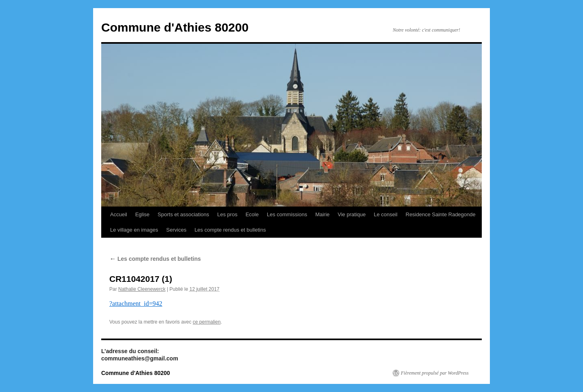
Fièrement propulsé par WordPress (435, 373)
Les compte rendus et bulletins (230, 230)
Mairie (322, 214)
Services (177, 230)
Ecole (252, 214)
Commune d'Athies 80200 (175, 27)
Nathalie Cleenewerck (142, 289)
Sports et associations (183, 214)
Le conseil (386, 214)
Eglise (142, 214)
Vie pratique (352, 214)
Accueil (119, 214)
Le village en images (134, 230)
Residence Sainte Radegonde (441, 214)
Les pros (228, 214)
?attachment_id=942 (136, 304)
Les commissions (287, 214)
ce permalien (207, 322)
